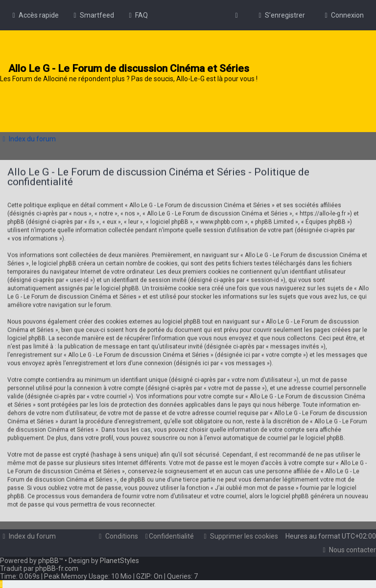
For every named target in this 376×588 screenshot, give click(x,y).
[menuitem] (93, 15)
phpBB (48, 561)
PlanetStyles (119, 561)
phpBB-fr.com (57, 568)
